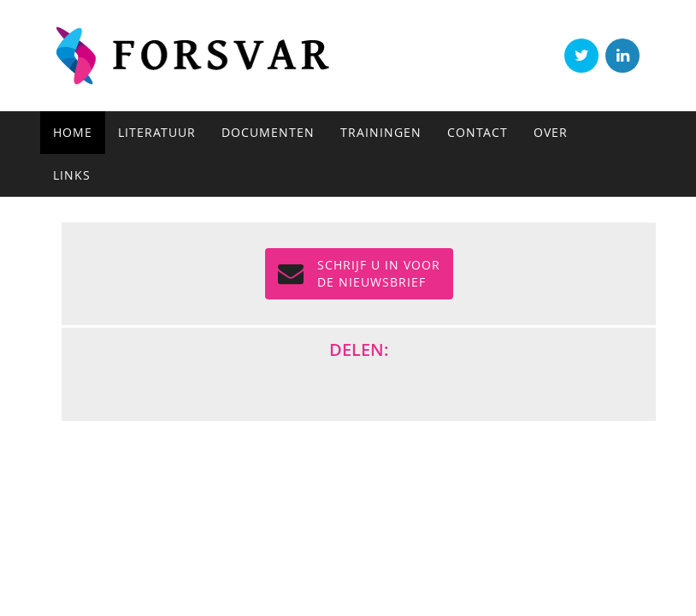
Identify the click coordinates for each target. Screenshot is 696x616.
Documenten (268, 132)
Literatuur (157, 132)
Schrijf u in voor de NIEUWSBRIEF (359, 273)
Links (72, 175)
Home (73, 132)
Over (551, 132)
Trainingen (381, 132)
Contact (478, 132)
